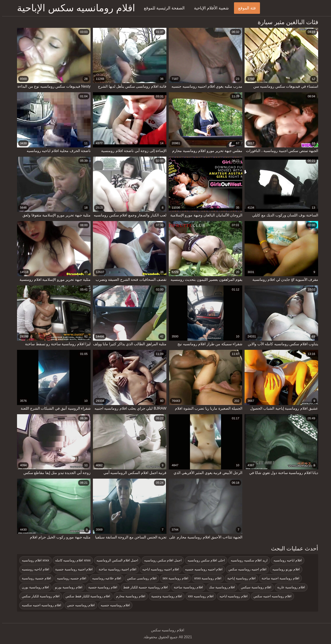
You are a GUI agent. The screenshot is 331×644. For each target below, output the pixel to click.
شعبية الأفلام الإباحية (209, 8)
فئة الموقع (245, 8)
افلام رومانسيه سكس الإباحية (74, 8)
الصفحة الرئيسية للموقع (162, 8)
